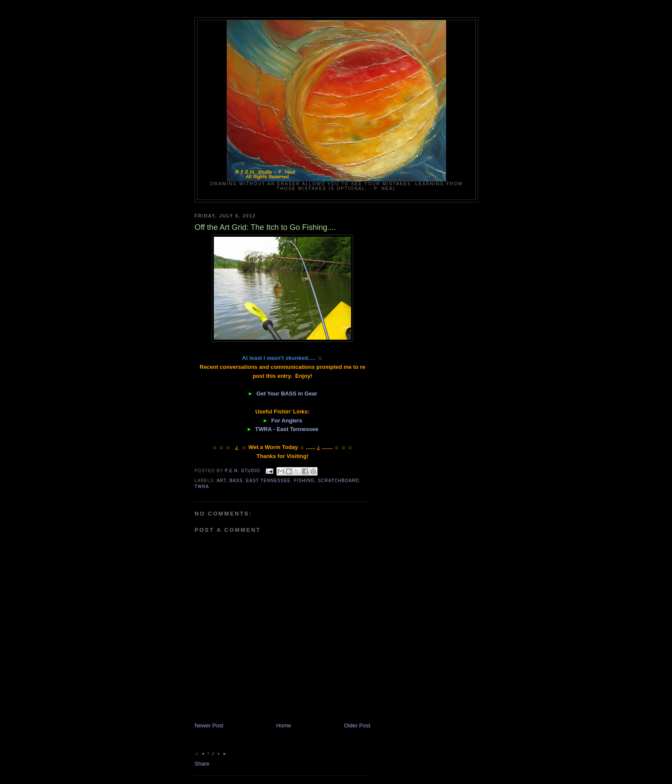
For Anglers (287, 421)
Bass (236, 481)
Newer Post (209, 725)
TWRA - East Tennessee (286, 429)
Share (202, 764)
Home (284, 725)
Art (221, 481)
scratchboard (339, 481)
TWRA (202, 487)
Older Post (357, 725)
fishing (304, 481)
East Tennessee (268, 481)
